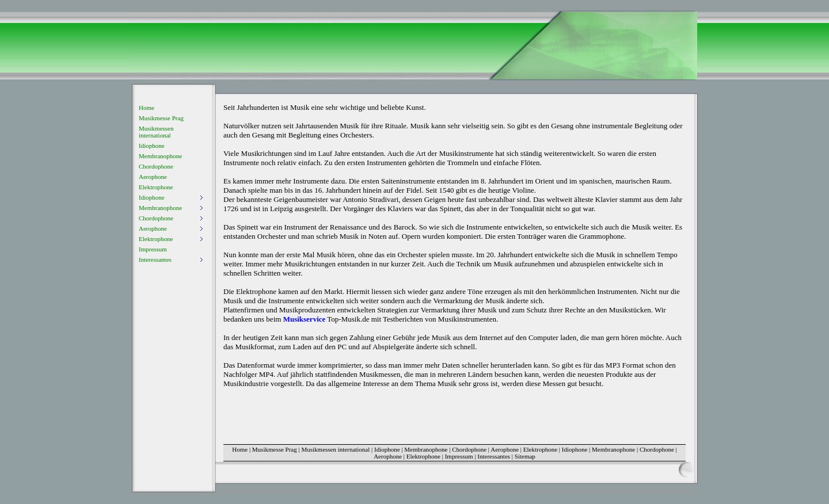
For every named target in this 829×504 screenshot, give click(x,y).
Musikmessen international (156, 132)
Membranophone (160, 156)
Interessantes (494, 456)
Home (147, 108)
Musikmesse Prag (161, 118)
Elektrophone (156, 187)
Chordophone (156, 166)
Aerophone (153, 177)
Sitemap (525, 456)
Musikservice (305, 319)
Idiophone (152, 146)
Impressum (153, 249)
